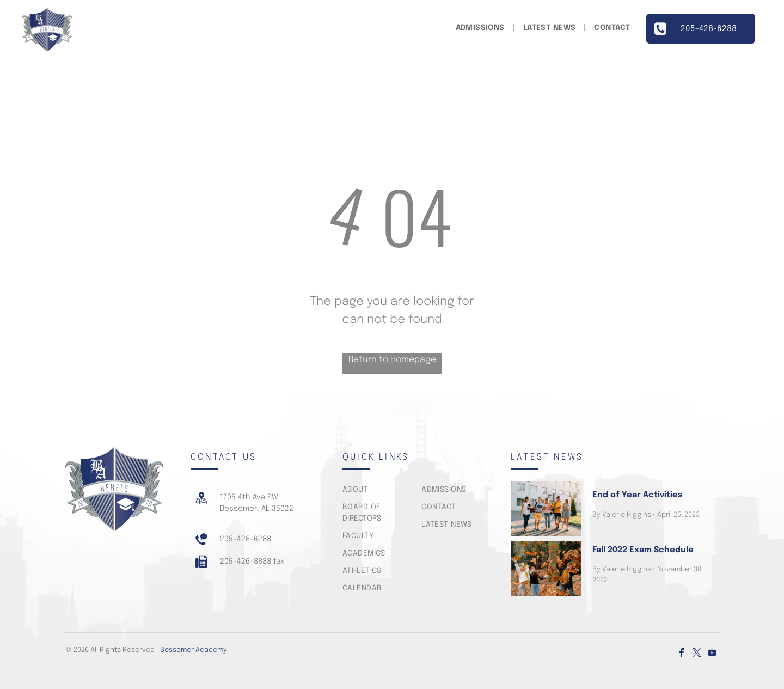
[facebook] (682, 654)
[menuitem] (481, 28)
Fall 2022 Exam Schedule (643, 550)
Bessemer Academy (194, 650)
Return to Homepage (392, 360)
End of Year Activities (637, 495)
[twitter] (697, 654)
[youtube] (712, 654)
